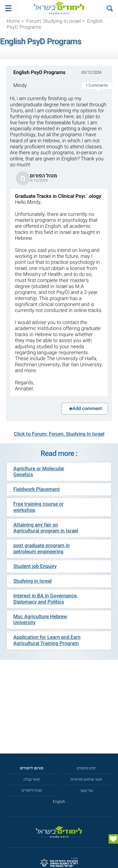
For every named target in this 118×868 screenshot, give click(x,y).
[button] (59, 79)
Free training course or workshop (38, 507)
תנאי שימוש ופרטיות (86, 779)
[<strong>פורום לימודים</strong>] (32, 768)
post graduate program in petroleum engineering (41, 548)
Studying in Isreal (32, 581)
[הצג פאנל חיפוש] (110, 8)
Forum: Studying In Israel (54, 21)
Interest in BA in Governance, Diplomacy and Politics (46, 599)
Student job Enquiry (35, 566)
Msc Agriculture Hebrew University (40, 620)
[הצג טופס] (113, 839)
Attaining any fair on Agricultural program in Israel (46, 528)
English (59, 802)
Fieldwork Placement (37, 489)
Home (13, 21)
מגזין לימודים (32, 790)
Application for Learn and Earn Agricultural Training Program (47, 640)
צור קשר (86, 791)
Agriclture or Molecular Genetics (39, 472)
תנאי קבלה (32, 779)
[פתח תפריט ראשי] (8, 8)
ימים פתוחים (86, 768)
